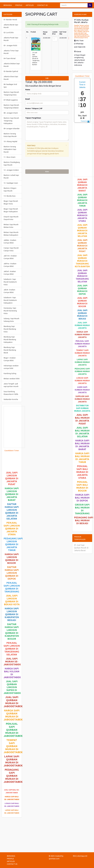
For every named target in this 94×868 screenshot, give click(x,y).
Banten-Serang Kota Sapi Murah (10, 135)
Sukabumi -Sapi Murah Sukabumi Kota (10, 282)
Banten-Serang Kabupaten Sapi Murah (10, 149)
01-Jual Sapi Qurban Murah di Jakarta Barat (81, 548)
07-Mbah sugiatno (11, 100)
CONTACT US (42, 5)
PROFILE (19, 5)
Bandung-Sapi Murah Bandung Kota (10, 329)
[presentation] (43, 164)
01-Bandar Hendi (10, 20)
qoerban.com (54, 859)
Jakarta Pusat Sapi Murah (11, 39)
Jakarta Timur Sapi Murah (11, 52)
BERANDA (8, 5)
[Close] (66, 24)
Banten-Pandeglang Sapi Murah (12, 164)
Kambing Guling (10, 373)
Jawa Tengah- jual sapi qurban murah (11, 385)
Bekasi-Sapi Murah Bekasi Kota (11, 226)
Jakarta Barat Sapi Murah (11, 26)
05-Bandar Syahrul (11, 71)
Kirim (47, 172)
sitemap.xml (82, 856)
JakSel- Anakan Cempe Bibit (10, 273)
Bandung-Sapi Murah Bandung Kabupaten (10, 339)
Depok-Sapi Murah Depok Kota (11, 218)
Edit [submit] (47, 78)
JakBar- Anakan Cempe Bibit (10, 241)
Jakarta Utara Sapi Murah (11, 78)
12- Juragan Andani (11, 170)
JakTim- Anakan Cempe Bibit (10, 257)
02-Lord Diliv (9, 32)
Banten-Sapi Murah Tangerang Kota (11, 93)
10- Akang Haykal (10, 141)
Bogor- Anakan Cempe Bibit (10, 359)
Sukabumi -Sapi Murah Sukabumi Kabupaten (10, 300)
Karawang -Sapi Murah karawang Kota (10, 311)
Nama (28, 90)
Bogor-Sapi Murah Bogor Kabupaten (11, 210)
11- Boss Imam (9, 157)
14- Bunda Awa (9, 196)
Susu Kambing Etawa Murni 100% (11, 393)
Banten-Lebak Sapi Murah (11, 176)
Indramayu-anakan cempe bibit (11, 367)
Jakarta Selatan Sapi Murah (12, 65)
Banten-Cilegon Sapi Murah (10, 189)
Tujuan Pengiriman (33, 118)
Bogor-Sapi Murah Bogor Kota (11, 202)
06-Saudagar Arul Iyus (10, 86)
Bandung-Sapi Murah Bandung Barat (10, 350)
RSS (74, 856)
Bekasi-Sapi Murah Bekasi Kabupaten (11, 234)
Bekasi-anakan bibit (12, 379)
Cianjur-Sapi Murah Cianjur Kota (11, 249)
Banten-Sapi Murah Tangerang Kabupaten (11, 121)
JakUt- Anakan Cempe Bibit (9, 291)
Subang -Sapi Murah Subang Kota (11, 320)
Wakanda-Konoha (11, 399)
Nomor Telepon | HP (34, 108)
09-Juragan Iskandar (12, 128)
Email (28, 99)
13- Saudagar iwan (11, 183)
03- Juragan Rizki (10, 45)
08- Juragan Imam (11, 113)
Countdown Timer (12, 451)
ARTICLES (30, 5)
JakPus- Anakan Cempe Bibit (10, 265)
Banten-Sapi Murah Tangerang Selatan (11, 106)
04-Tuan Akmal (10, 58)
